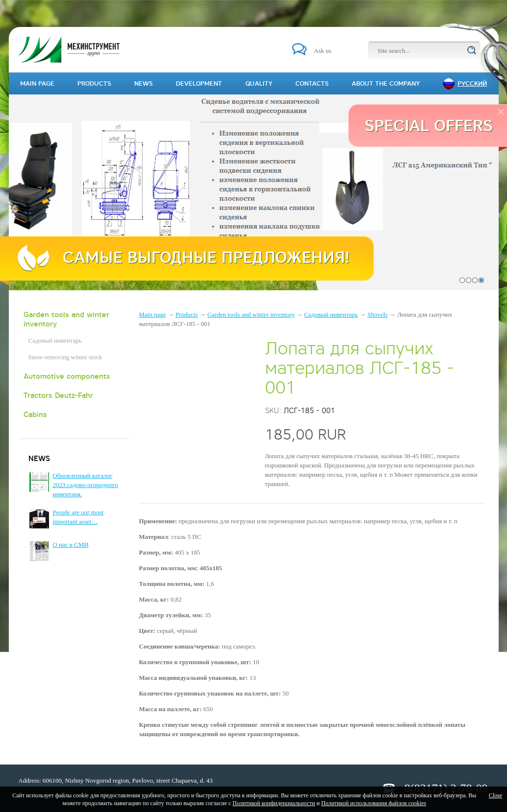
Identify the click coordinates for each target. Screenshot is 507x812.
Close (495, 795)
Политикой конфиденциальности (274, 803)
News (144, 83)
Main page (153, 314)
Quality (259, 83)
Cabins (35, 414)
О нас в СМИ (71, 545)
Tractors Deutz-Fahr (58, 395)
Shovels (377, 314)
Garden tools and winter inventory (66, 319)
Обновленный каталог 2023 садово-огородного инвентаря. (85, 485)
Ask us (323, 51)
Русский (472, 83)
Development (199, 83)
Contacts (312, 83)
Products (187, 314)
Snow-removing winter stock (65, 357)
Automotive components (67, 376)
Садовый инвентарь (55, 340)
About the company (386, 83)
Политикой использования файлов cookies (374, 803)
